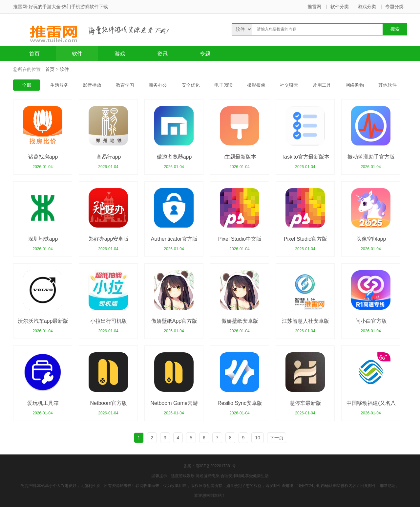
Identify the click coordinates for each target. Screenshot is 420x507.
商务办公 (158, 85)
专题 (205, 54)
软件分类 (340, 7)
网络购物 (355, 85)
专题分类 (394, 7)
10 (258, 438)
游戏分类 (367, 7)
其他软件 (388, 85)
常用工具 (322, 85)
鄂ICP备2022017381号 (216, 466)
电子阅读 (223, 85)
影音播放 (92, 85)
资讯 (162, 54)
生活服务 (59, 85)
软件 (77, 54)
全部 (27, 85)
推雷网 (314, 7)
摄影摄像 (256, 85)
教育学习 (125, 85)
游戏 (120, 54)
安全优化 (191, 85)
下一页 (277, 438)
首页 (34, 54)
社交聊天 (289, 85)
